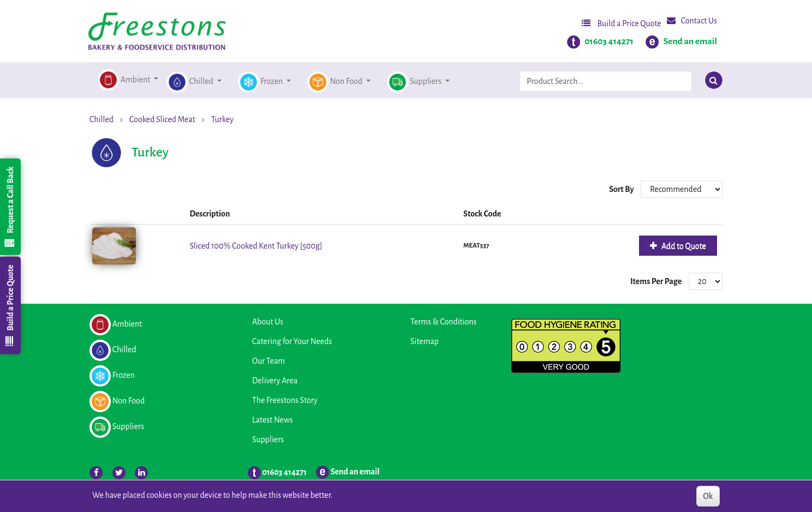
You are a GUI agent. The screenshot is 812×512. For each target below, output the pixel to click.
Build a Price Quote (622, 23)
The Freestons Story (285, 400)
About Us (268, 322)
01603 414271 (609, 41)
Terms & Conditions (443, 322)
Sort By (622, 189)
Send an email (690, 41)
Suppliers (268, 439)
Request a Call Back (10, 207)
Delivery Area (275, 381)
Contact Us (692, 20)
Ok (708, 496)
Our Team (268, 361)
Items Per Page (656, 281)
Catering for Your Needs (292, 341)
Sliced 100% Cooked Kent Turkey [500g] (256, 246)
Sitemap (425, 341)
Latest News (273, 420)
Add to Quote (683, 246)
